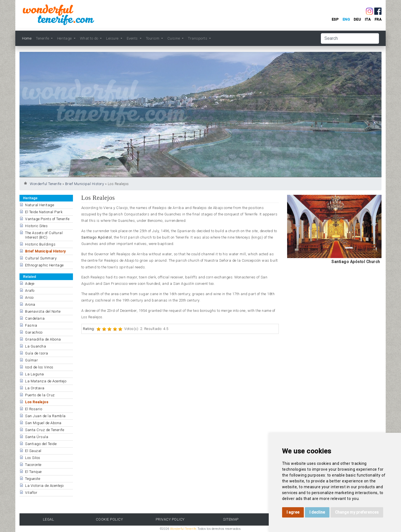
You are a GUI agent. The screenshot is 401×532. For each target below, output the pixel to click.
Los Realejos (37, 402)
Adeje (30, 284)
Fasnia (31, 325)
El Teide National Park (44, 212)
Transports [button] (198, 38)
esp (335, 19)
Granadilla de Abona (43, 339)
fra (378, 19)
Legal (49, 519)
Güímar (31, 360)
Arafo (30, 291)
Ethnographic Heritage (44, 265)
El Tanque (33, 472)
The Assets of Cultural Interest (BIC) (44, 235)
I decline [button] (317, 512)
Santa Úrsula (37, 437)
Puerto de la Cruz (40, 395)
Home (27, 38)
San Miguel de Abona (43, 423)
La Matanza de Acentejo (46, 381)
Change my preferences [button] (357, 512)
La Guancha (36, 346)
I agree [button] (293, 512)
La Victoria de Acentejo (44, 486)
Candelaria (35, 318)
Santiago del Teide (41, 444)
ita (368, 19)
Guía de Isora (37, 353)
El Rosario (34, 409)
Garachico (34, 332)
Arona (30, 304)
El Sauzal (33, 451)
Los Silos (33, 458)
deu (357, 19)
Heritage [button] (65, 38)
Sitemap (231, 519)
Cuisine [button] (174, 38)
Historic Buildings (40, 244)
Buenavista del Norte (43, 311)
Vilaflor (31, 493)
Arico (29, 297)
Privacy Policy (170, 519)
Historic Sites (36, 226)
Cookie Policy (109, 519)
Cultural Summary (41, 258)
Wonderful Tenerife (46, 184)
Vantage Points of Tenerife (47, 219)
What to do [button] (90, 38)
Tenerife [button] (43, 38)
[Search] (350, 38)
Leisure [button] (113, 38)
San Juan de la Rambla (45, 416)
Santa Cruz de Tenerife (45, 430)
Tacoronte (33, 465)
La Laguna (35, 374)
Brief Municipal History (85, 184)
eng (346, 19)
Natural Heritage (40, 205)
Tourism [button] (153, 38)
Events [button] (133, 38)
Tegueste (33, 479)
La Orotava (35, 388)
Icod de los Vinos (39, 367)
